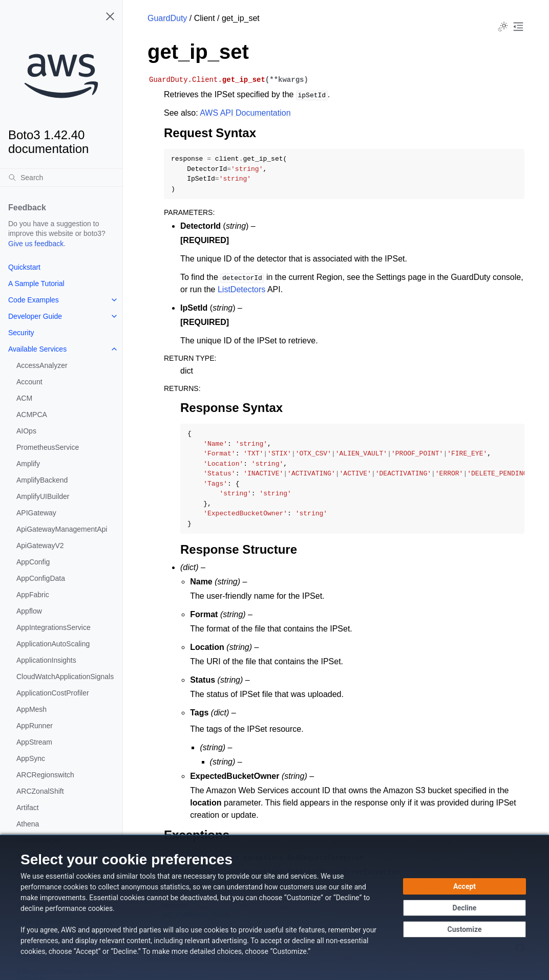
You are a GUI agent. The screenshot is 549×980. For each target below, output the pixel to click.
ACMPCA (32, 415)
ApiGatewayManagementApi (62, 529)
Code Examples (34, 300)
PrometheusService (48, 447)
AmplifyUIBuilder (43, 496)
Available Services (37, 349)
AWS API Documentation (245, 113)
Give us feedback (36, 244)
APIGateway (36, 513)
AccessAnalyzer (42, 365)
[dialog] (274, 907)
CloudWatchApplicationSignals (65, 677)
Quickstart (24, 267)
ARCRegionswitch (45, 775)
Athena (28, 824)
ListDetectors (241, 289)
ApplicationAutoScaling (53, 644)
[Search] (61, 178)
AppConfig (33, 562)
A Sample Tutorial (36, 284)
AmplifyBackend (42, 480)
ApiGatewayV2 (40, 546)
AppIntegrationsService (54, 627)
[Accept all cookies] (464, 886)
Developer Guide (35, 316)
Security (21, 333)
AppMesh (31, 709)
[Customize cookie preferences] (464, 929)
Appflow (29, 611)
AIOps (26, 431)
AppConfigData (41, 578)
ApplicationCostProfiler (53, 693)
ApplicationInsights (46, 660)
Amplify (28, 464)
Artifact (28, 808)
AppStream (34, 742)
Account (29, 382)
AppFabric (33, 595)
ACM (24, 398)
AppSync (31, 758)
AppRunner (35, 726)
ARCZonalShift (40, 791)
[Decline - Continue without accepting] (464, 908)
